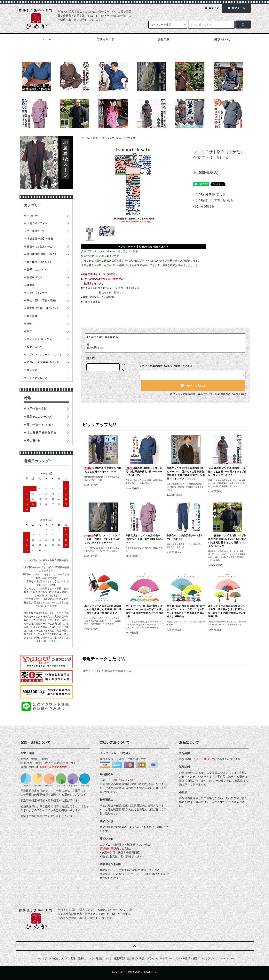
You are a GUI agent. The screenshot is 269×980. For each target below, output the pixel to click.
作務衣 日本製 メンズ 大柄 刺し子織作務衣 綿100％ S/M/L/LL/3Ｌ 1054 (144, 472)
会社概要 (164, 39)
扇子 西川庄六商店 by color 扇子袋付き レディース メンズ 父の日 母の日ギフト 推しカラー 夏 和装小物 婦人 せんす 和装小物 (186, 611)
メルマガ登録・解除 (186, 958)
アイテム (235, 8)
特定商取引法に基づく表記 (231, 394)
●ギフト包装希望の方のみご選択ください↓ (166, 366)
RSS (223, 958)
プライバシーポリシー (160, 958)
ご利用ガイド (105, 39)
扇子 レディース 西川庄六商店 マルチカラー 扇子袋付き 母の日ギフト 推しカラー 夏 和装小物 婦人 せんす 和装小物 (227, 611)
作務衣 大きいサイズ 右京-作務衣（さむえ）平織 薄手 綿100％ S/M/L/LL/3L (144, 539)
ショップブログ (209, 958)
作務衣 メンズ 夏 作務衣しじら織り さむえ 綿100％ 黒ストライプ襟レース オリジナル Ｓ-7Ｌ (227, 472)
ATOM (230, 958)
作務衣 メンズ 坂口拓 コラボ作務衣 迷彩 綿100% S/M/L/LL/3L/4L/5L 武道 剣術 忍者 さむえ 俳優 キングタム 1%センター (227, 541)
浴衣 (96, 138)
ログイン (214, 8)
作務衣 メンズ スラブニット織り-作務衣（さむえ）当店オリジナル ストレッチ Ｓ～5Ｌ (103, 539)
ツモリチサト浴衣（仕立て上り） (120, 138)
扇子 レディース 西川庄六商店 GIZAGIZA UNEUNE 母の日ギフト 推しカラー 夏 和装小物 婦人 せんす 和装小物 (145, 611)
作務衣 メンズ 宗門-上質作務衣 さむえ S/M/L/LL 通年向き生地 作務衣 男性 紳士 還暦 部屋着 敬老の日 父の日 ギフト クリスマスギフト (186, 473)
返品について (205, 394)
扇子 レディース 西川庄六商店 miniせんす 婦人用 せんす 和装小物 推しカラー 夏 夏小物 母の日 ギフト (103, 609)
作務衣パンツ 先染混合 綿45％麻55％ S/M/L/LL (184, 537)
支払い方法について (56, 958)
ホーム (47, 39)
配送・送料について (82, 958)
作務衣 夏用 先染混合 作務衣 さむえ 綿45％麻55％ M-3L (103, 470)
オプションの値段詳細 (183, 394)
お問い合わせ (222, 39)
